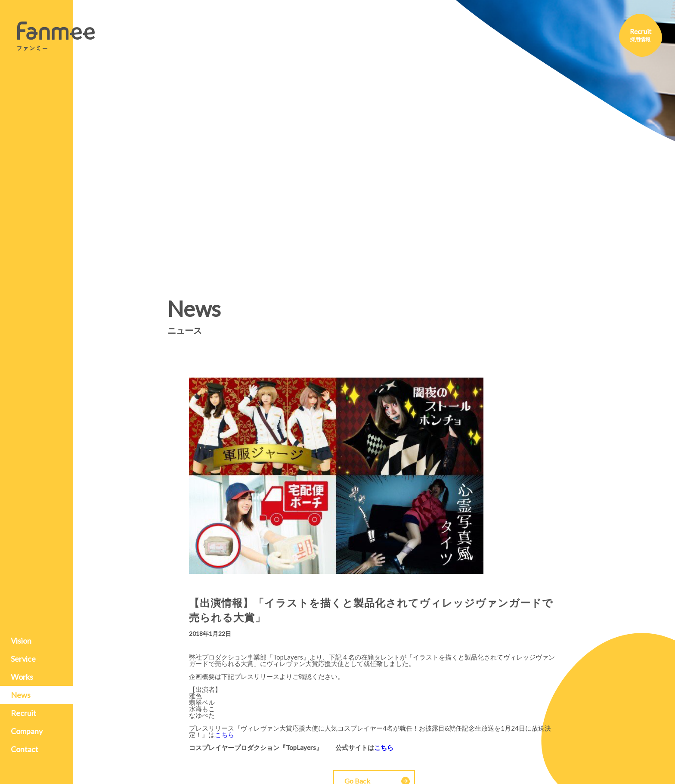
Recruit (23, 713)
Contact (25, 749)
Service (23, 659)
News (21, 695)
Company (27, 731)
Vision (21, 641)
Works (22, 677)
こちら (224, 734)
